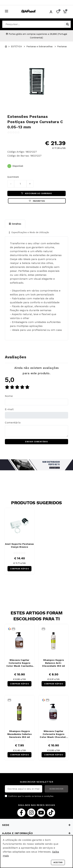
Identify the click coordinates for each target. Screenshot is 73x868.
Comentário (13, 423)
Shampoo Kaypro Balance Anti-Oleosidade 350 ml (54, 663)
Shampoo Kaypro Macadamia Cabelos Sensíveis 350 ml (20, 734)
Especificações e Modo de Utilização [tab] (29, 232)
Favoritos (37, 201)
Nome (9, 396)
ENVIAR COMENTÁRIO (36, 442)
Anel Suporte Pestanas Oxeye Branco (19, 545)
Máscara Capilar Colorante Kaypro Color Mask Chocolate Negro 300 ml (54, 734)
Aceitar (58, 862)
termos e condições (44, 796)
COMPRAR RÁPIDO (19, 569)
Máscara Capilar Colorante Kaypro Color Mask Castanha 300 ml (20, 663)
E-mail (9, 409)
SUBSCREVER (56, 789)
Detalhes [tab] (15, 224)
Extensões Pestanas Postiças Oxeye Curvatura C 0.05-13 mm (35, 122)
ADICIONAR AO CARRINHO (37, 193)
